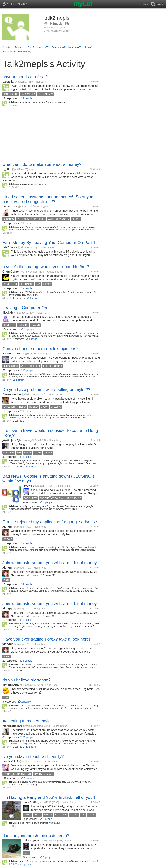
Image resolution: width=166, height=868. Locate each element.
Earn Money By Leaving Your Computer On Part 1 (49, 242)
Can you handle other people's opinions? (40, 349)
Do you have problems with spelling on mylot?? (46, 389)
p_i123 (7, 169)
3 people (27, 543)
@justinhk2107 (28, 685)
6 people (48, 857)
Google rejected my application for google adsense (50, 522)
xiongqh (8, 527)
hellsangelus (31, 841)
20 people (28, 737)
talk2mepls (10, 247)
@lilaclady (20, 313)
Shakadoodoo (12, 394)
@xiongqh (20, 527)
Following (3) (25, 52)
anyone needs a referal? (25, 77)
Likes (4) (88, 47)
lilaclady (8, 313)
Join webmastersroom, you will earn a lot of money (50, 563)
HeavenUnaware (13, 353)
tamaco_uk (10, 206)
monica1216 (11, 761)
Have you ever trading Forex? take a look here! (46, 639)
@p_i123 (17, 169)
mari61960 (30, 802)
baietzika (8, 82)
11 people (29, 778)
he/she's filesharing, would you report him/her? (46, 267)
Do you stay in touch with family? (33, 756)
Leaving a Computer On (25, 308)
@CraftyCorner (29, 272)
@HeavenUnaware (35, 354)
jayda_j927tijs (12, 440)
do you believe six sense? (27, 680)
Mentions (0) (75, 47)
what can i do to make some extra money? (42, 164)
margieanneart (12, 726)
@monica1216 (27, 761)
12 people (29, 329)
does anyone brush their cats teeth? (36, 836)
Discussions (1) (23, 47)
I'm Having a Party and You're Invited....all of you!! (49, 797)
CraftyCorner (11, 272)
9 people (48, 819)
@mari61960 (44, 802)
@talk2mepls (25, 247)
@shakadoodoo (30, 394)
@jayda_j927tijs (30, 440)
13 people (28, 370)
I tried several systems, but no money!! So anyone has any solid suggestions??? (49, 199)
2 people (27, 98)
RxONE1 (28, 486)
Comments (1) (59, 47)
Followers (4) (9, 52)
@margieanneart (32, 726)
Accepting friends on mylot (27, 721)
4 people (48, 502)
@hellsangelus (49, 841)
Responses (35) (41, 47)
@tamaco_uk (25, 207)
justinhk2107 (11, 685)
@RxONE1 (41, 486)
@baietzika (21, 82)
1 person (27, 223)
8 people (27, 457)
